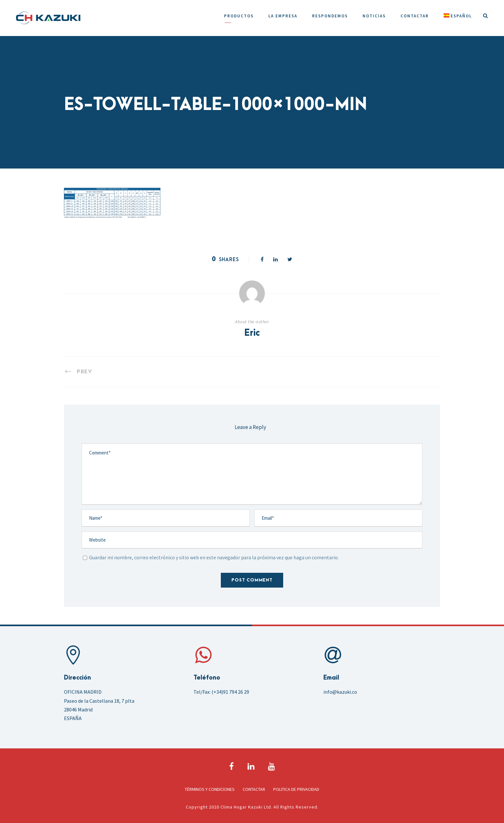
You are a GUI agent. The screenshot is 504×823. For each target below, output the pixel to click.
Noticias (374, 16)
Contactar (415, 16)
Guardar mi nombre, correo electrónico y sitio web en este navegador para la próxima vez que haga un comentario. (214, 557)
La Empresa (283, 16)
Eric (252, 333)
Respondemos (330, 16)
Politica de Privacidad (296, 789)
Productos (239, 16)
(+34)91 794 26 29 (230, 692)
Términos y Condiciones (210, 789)
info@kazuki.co (340, 692)
